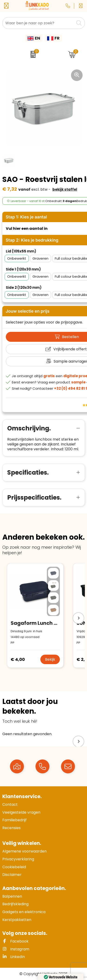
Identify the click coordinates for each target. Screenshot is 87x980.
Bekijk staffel (65, 189)
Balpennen (12, 896)
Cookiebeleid (14, 867)
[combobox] (38, 23)
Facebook (15, 941)
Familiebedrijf (14, 820)
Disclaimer (12, 875)
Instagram (16, 949)
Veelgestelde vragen (21, 812)
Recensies (11, 828)
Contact (10, 804)
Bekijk (50, 659)
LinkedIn (14, 957)
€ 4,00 (18, 659)
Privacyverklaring (18, 859)
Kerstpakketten (17, 920)
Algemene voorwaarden (24, 851)
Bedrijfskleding (15, 904)
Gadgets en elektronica (24, 912)
